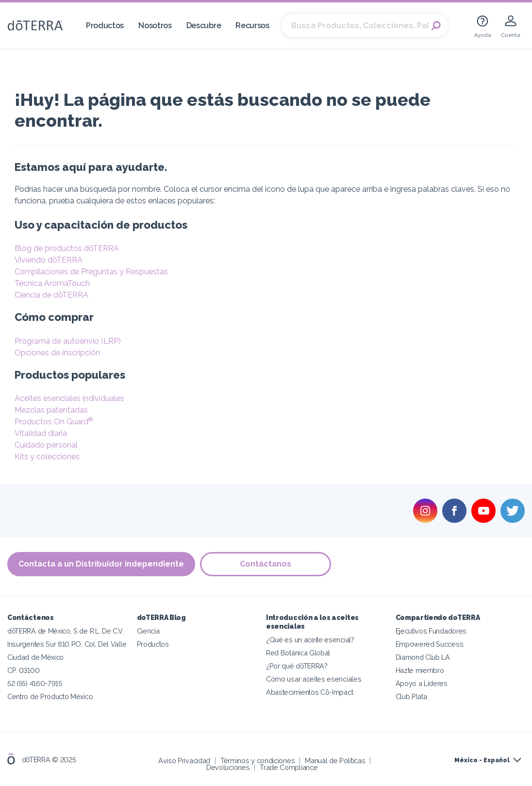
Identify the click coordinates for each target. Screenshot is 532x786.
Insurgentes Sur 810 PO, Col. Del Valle (67, 644)
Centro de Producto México (50, 696)
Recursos (252, 25)
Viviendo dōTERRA (49, 260)
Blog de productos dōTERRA (67, 248)
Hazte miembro (420, 670)
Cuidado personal (46, 445)
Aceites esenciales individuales (69, 398)
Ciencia (148, 631)
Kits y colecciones (47, 457)
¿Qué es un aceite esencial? (310, 640)
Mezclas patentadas (51, 410)
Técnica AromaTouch (52, 283)
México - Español (482, 760)
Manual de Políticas (335, 761)
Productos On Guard (54, 422)
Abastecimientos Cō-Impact (309, 692)
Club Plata (411, 696)
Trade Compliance (289, 767)
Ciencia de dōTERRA (51, 295)
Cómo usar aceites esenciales (314, 679)
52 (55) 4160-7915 (35, 683)
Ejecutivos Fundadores (431, 631)
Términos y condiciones (258, 761)
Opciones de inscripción (57, 353)
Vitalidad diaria (41, 433)
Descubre (204, 25)
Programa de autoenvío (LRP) (68, 341)
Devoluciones (228, 767)
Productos (105, 25)
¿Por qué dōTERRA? (297, 666)
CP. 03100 (23, 670)
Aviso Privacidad (184, 761)
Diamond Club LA (423, 657)
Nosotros (155, 25)
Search (436, 26)
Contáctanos (266, 564)
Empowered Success (430, 644)
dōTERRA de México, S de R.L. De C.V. (66, 631)
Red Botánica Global (298, 653)
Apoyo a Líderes (422, 683)
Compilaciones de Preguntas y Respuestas (91, 272)
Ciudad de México (35, 657)
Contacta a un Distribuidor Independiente (101, 564)
